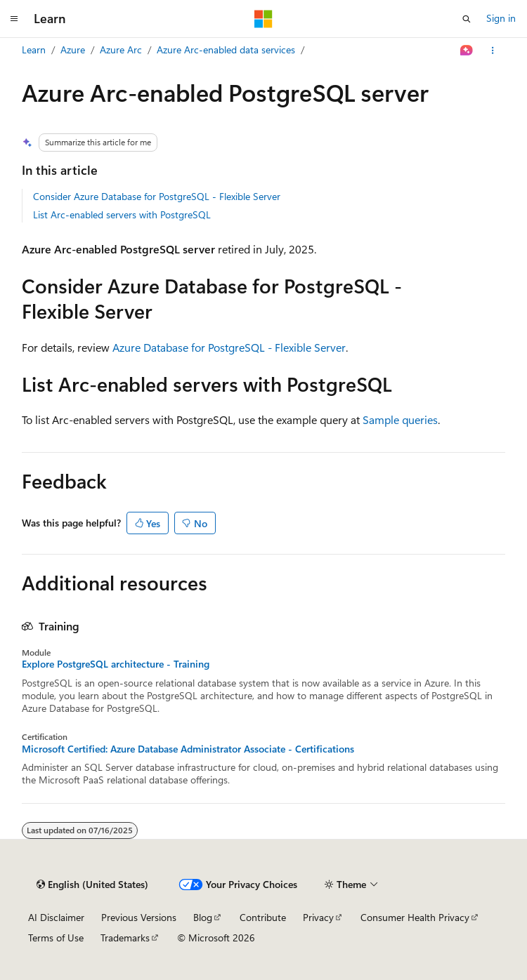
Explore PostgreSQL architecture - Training (116, 664)
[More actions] (493, 51)
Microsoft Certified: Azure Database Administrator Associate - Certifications (188, 749)
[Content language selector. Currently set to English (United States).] (92, 885)
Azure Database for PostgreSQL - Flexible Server (229, 347)
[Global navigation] (14, 19)
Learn (34, 49)
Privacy (318, 917)
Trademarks (125, 938)
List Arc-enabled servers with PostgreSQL (122, 214)
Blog (203, 917)
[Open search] (467, 19)
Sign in (501, 18)
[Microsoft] (263, 19)
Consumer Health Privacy (415, 917)
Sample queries (400, 419)
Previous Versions (139, 917)
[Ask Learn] (467, 51)
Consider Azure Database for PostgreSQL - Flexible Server (157, 196)
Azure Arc (121, 49)
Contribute (263, 917)
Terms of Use (56, 938)
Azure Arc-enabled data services (226, 49)
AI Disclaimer (56, 917)
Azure (73, 49)
